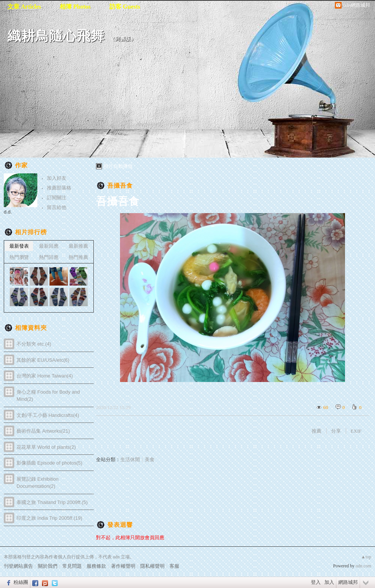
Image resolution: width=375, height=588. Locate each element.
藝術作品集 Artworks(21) (43, 431)
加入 (329, 582)
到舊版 (123, 39)
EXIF (356, 431)
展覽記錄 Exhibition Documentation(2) (37, 483)
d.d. (8, 212)
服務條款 (96, 566)
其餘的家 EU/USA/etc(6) (43, 360)
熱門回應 (49, 257)
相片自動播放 (118, 166)
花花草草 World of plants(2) (46, 447)
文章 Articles (24, 7)
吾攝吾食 (120, 186)
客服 (174, 566)
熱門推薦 (78, 257)
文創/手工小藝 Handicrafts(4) (48, 415)
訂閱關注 (57, 198)
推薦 (316, 431)
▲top (366, 557)
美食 (150, 459)
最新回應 (49, 246)
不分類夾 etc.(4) (34, 344)
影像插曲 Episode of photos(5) (49, 463)
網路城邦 (348, 582)
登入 (316, 582)
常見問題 (72, 566)
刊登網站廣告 (18, 566)
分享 (336, 431)
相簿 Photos (75, 7)
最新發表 (19, 246)
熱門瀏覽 (19, 257)
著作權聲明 (123, 566)
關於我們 (48, 566)
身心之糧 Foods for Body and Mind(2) (48, 396)
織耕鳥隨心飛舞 (56, 36)
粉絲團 (21, 582)
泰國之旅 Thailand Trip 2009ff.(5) (52, 502)
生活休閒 (130, 459)
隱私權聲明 (152, 566)
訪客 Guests (125, 7)
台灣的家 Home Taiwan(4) (45, 376)
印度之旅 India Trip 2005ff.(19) (49, 518)
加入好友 (57, 178)
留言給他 (57, 207)
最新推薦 (78, 246)
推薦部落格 (59, 188)
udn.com (363, 566)
